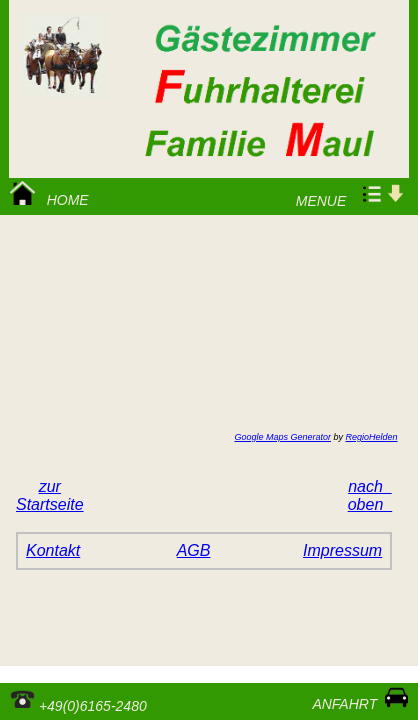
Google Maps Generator (282, 437)
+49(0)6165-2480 (78, 700)
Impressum (342, 550)
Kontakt (53, 550)
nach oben (370, 495)
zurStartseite (50, 495)
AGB (194, 550)
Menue (348, 195)
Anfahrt (356, 699)
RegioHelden (372, 437)
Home (49, 194)
